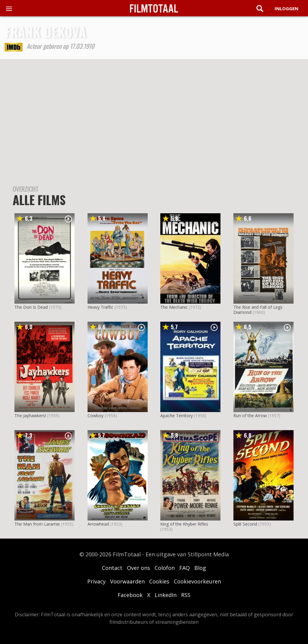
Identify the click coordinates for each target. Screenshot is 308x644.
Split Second (245, 524)
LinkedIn (166, 595)
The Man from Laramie (37, 524)
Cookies (159, 581)
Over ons (139, 568)
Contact (112, 568)
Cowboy (95, 416)
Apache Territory (177, 416)
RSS (186, 595)
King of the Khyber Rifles (184, 524)
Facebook (130, 595)
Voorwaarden (127, 581)
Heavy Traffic (100, 307)
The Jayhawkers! (30, 416)
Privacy (96, 581)
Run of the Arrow (250, 416)
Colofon (165, 568)
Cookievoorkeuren (197, 581)
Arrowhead (98, 524)
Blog (200, 568)
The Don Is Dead (31, 307)
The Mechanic (174, 307)
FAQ (185, 568)
